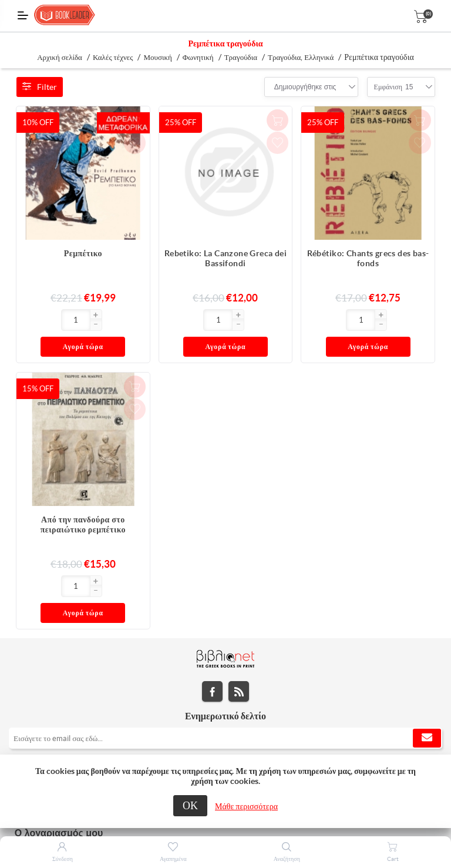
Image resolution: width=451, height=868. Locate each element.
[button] (58, 316)
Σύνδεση (63, 859)
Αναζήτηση (287, 859)
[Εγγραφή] (225, 689)
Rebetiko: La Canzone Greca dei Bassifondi (226, 258)
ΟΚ (190, 805)
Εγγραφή (427, 689)
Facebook (212, 643)
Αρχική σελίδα (60, 57)
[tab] (225, 720)
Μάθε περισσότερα (246, 806)
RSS (239, 643)
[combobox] (305, 87)
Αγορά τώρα (105, 321)
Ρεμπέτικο (83, 253)
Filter (40, 87)
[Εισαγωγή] (38, 320)
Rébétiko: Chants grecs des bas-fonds (368, 258)
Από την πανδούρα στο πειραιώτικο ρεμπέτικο (83, 500)
